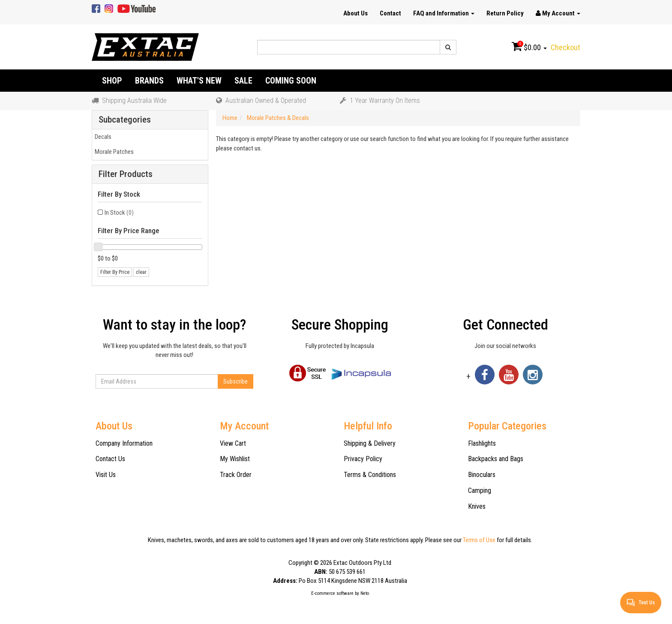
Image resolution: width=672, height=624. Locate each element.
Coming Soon (291, 81)
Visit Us (106, 475)
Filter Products (126, 174)
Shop (112, 81)
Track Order (236, 475)
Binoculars (482, 475)
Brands (149, 81)
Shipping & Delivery (370, 443)
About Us (355, 13)
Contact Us (110, 459)
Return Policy (505, 13)
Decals (102, 137)
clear (141, 272)
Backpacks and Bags (496, 459)
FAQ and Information (444, 13)
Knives (477, 506)
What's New (199, 81)
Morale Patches (113, 152)
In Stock (119, 213)
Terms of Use (479, 540)
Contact (390, 13)
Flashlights (482, 443)
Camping (480, 490)
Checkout (565, 47)
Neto (365, 593)
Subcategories (125, 120)
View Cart (233, 443)
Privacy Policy (363, 459)
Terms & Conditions (370, 475)
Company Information (124, 443)
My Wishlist (235, 459)
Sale (243, 81)
